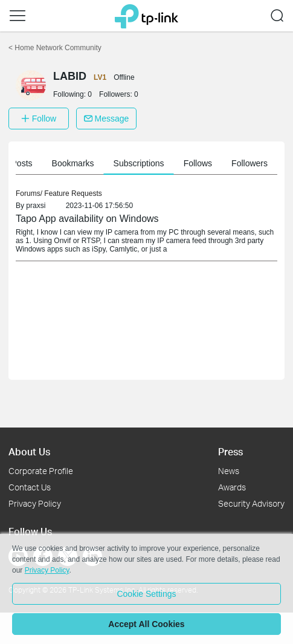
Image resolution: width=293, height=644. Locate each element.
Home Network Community (55, 48)
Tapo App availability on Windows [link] (87, 219)
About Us (29, 451)
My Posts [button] (115, 163)
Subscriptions (239, 163)
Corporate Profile (41, 471)
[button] (18, 16)
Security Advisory (251, 503)
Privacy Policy (35, 503)
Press (230, 451)
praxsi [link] (36, 206)
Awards (232, 487)
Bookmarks (173, 163)
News (229, 471)
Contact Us (30, 487)
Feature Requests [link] (73, 194)
